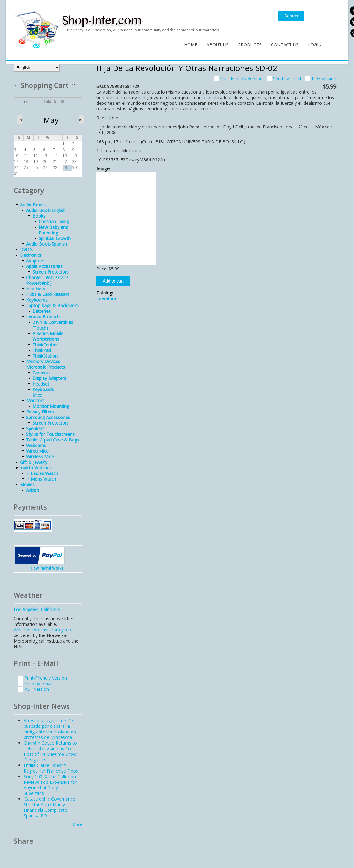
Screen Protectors (51, 272)
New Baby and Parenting (53, 230)
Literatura (106, 298)
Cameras (41, 373)
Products (250, 45)
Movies (27, 485)
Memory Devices (43, 361)
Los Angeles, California (37, 609)
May (51, 120)
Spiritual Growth (55, 238)
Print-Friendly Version (238, 78)
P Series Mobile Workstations (48, 336)
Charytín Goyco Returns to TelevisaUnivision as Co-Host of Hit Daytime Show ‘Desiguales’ (50, 751)
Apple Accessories (44, 266)
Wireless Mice (40, 457)
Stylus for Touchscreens (50, 434)
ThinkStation (45, 356)
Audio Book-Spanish (47, 244)
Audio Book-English (46, 210)
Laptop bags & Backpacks (52, 305)
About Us (218, 45)
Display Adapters (49, 378)
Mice (37, 395)
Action (33, 490)
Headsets (36, 289)
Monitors (35, 401)
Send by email (284, 78)
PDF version (321, 78)
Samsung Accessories (48, 417)
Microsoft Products (46, 367)
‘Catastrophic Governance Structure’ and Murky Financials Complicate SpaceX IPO (49, 807)
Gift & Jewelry (34, 462)
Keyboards (37, 300)
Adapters (35, 261)
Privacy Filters (40, 412)
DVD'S (26, 249)
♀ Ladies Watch (42, 473)
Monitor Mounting (51, 406)
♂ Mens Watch (41, 479)
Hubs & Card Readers (48, 294)
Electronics (31, 255)
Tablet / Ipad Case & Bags (53, 440)
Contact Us (285, 45)
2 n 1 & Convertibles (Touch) (53, 325)
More (77, 824)
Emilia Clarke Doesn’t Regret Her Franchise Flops (51, 768)
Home (191, 45)
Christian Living (54, 222)
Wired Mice (37, 451)
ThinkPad (42, 350)
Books (39, 216)
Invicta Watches (36, 468)
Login (315, 45)
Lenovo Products (43, 317)
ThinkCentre (44, 345)
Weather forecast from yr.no (42, 630)
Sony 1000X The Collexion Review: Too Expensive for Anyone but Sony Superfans (50, 785)
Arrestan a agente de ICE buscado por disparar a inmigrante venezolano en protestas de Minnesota (50, 729)
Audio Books (33, 205)
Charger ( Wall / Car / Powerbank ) (47, 280)
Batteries (42, 311)
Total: (48, 102)
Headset (41, 384)
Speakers (35, 429)
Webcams (36, 445)
